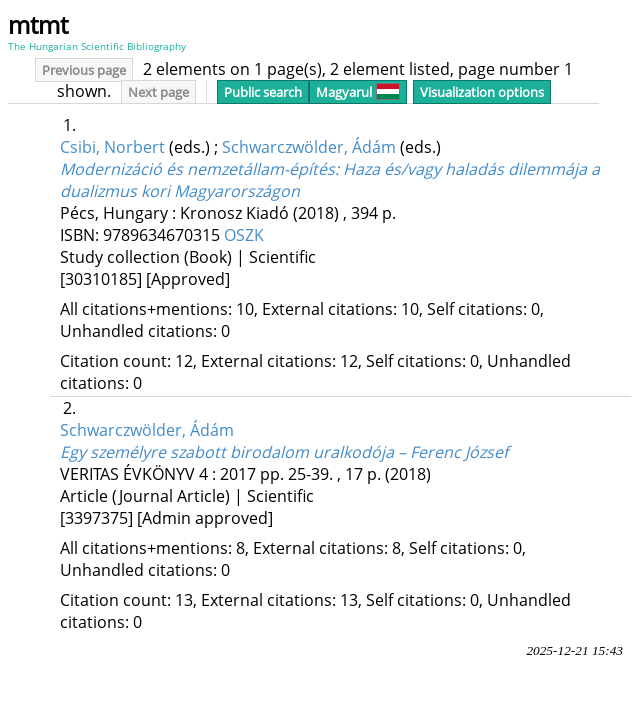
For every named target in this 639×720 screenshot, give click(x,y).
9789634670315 (163, 235)
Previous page (84, 70)
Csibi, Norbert (112, 147)
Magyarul (358, 92)
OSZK (244, 235)
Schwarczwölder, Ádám (309, 147)
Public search (263, 92)
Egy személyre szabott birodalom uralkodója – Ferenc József (284, 452)
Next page (158, 92)
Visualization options (482, 92)
